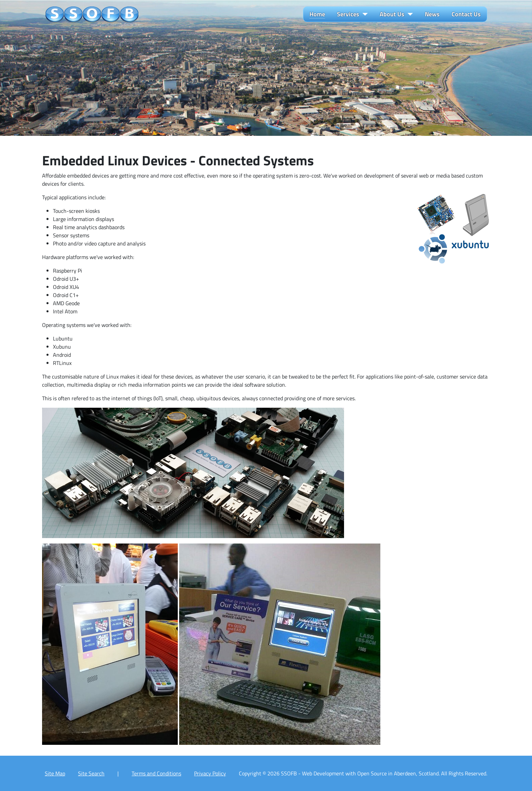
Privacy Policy (210, 773)
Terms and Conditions (156, 773)
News (432, 14)
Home (317, 14)
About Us (392, 14)
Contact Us (466, 14)
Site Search (91, 773)
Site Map (55, 773)
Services (348, 14)
